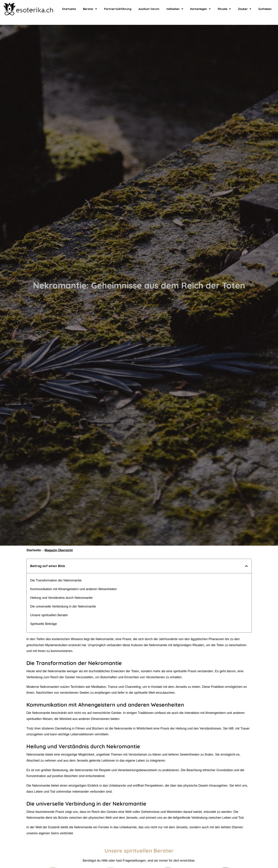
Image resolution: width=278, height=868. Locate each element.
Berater (90, 9)
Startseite (70, 9)
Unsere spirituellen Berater (49, 615)
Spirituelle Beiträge (44, 624)
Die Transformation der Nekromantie (56, 580)
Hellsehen (174, 9)
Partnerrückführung (117, 9)
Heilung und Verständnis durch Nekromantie (61, 598)
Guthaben (264, 9)
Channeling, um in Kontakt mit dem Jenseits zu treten (162, 687)
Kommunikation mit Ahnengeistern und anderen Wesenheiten (73, 589)
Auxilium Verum (148, 9)
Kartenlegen (200, 9)
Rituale (223, 9)
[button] (246, 566)
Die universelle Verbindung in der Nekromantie (63, 606)
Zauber (244, 9)
